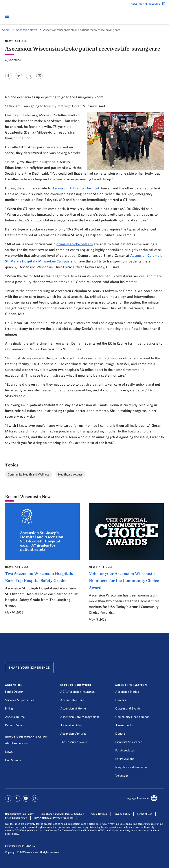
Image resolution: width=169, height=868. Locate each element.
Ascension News (26, 30)
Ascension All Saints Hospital (76, 188)
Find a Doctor (14, 692)
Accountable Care (72, 700)
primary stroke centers (74, 244)
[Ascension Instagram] (35, 800)
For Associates (125, 750)
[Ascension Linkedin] (17, 800)
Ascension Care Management (80, 717)
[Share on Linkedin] (29, 79)
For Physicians (125, 759)
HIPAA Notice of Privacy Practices (54, 818)
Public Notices (99, 814)
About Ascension (16, 743)
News (9, 752)
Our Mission (13, 760)
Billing (9, 708)
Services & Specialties (20, 700)
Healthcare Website (145, 4)
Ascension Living (71, 725)
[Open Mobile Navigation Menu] (7, 16)
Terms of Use (144, 814)
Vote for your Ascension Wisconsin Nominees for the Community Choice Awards (124, 580)
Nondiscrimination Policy (19, 814)
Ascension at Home (73, 708)
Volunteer (122, 776)
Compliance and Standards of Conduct (62, 814)
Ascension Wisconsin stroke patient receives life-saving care (82, 30)
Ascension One (15, 717)
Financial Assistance (129, 742)
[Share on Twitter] (19, 79)
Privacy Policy (122, 814)
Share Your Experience (29, 668)
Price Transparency (16, 818)
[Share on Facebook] (9, 79)
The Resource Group (74, 742)
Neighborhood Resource (131, 767)
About (6, 30)
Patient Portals (15, 725)
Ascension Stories (127, 692)
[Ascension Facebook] (9, 800)
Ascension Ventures (73, 734)
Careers (120, 700)
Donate (120, 734)
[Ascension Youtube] (26, 800)
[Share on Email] (39, 79)
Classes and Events (128, 708)
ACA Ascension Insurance (78, 692)
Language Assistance (137, 798)
